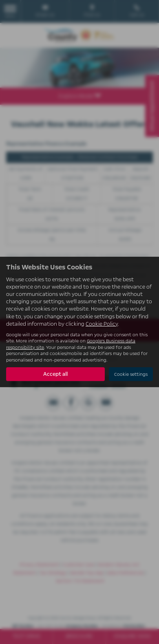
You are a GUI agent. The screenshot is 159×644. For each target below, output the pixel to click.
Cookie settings (131, 374)
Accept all (55, 374)
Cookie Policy (102, 324)
